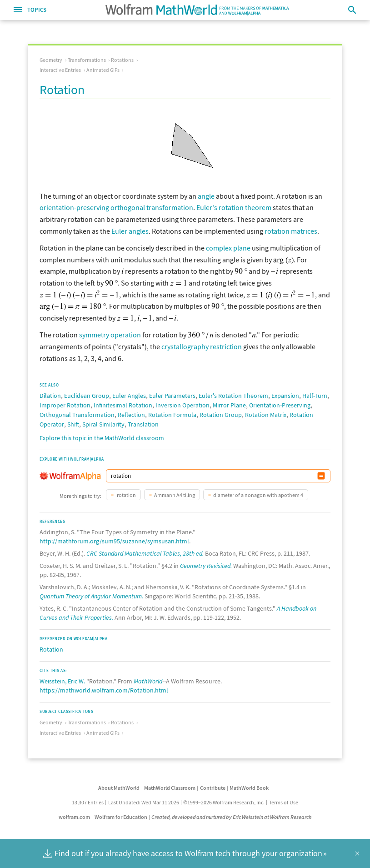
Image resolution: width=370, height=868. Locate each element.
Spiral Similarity (103, 424)
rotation (126, 495)
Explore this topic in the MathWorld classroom (102, 438)
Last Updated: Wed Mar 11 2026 (144, 802)
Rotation (51, 649)
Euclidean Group (87, 396)
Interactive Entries (60, 70)
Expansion (285, 396)
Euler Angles (129, 396)
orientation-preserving (74, 207)
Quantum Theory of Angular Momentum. (91, 596)
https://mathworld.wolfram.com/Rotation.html (104, 690)
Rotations (122, 60)
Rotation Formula (172, 415)
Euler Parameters (172, 396)
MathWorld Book (249, 788)
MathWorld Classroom (170, 788)
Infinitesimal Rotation (123, 405)
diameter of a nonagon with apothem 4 (258, 495)
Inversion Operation (182, 405)
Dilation (50, 396)
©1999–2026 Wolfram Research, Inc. (224, 802)
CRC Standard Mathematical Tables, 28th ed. (145, 553)
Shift (73, 424)
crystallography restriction (202, 346)
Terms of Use (284, 802)
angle (206, 196)
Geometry (51, 60)
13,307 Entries (88, 802)
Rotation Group (221, 415)
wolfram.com (74, 817)
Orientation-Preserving (280, 405)
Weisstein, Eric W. (62, 681)
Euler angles (130, 231)
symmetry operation (110, 335)
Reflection (131, 415)
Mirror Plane (229, 405)
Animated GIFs (103, 70)
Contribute (213, 788)
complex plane (228, 248)
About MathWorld (119, 788)
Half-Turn (315, 396)
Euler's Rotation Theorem (233, 396)
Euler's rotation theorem (234, 207)
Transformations (87, 60)
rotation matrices (291, 231)
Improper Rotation (65, 405)
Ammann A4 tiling (175, 495)
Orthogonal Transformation (77, 415)
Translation (143, 424)
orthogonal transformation (152, 207)
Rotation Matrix (266, 415)
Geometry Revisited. (206, 566)
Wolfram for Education (121, 817)
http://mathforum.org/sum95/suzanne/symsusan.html (114, 541)
